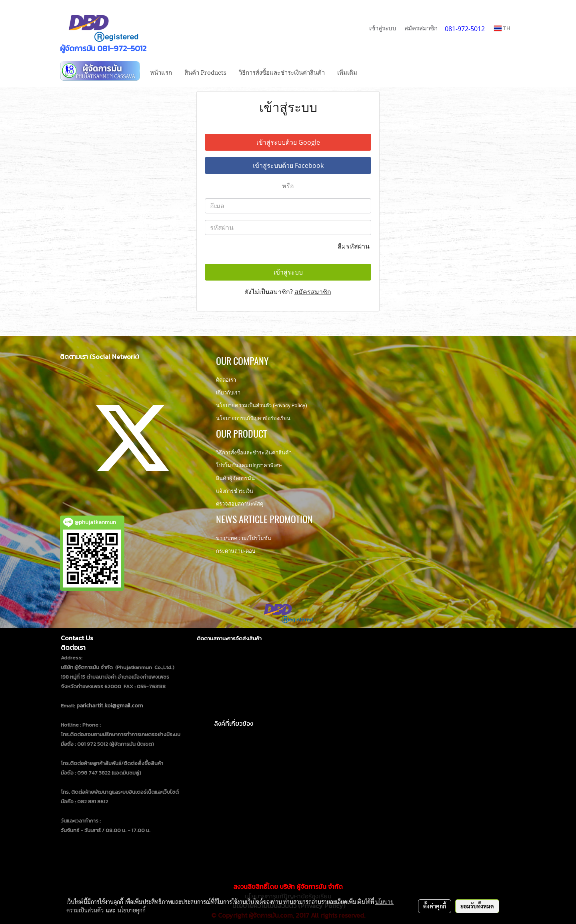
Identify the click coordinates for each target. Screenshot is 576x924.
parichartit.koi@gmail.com (110, 706)
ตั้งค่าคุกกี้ (435, 906)
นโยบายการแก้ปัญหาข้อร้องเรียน (253, 418)
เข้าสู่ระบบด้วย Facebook (288, 165)
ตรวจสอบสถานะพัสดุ (240, 504)
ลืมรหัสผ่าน (354, 246)
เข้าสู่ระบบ (383, 28)
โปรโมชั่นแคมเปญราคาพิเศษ (249, 465)
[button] (370, 72)
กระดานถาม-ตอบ (236, 551)
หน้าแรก (161, 72)
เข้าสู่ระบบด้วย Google (288, 142)
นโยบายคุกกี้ (132, 910)
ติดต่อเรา (226, 380)
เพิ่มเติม (347, 72)
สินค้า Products (205, 72)
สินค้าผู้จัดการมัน (235, 478)
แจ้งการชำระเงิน (235, 491)
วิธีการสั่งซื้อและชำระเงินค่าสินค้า (282, 72)
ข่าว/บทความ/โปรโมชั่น (244, 538)
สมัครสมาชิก (421, 28)
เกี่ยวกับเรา (228, 393)
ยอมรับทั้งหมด (477, 906)
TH (502, 28)
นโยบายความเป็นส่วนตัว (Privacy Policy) (262, 405)
